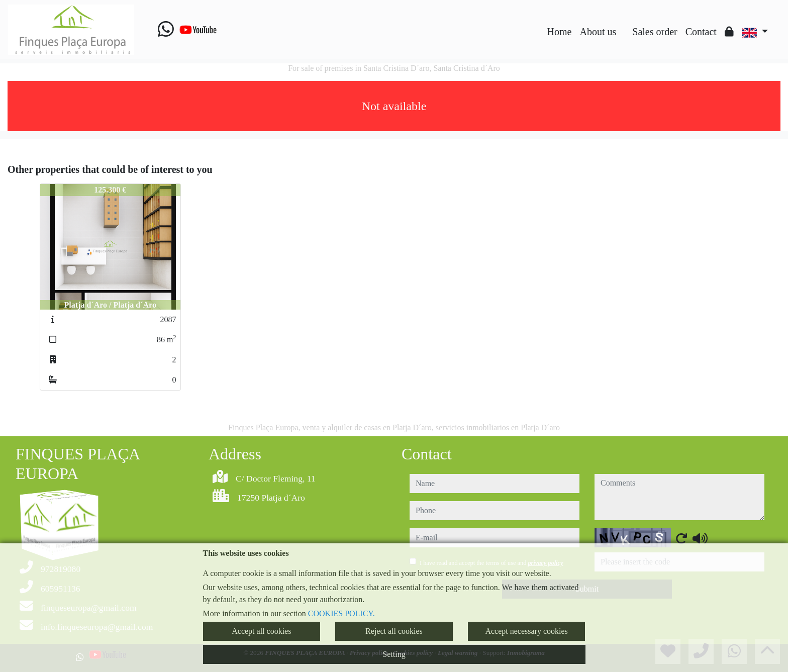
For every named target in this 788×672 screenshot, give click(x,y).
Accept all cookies (261, 631)
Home (560, 32)
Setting (394, 654)
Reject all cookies (394, 631)
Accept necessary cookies (526, 631)
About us (598, 32)
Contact (701, 32)
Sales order (655, 32)
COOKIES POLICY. (341, 613)
